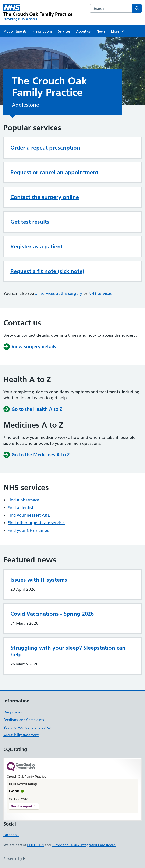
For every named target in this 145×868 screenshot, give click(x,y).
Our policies (13, 712)
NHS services (100, 293)
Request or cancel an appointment (54, 172)
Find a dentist (20, 508)
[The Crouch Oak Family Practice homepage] (38, 13)
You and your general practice (27, 727)
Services (64, 31)
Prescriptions (42, 31)
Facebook (11, 835)
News (101, 31)
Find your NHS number (29, 530)
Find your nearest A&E (29, 515)
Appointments (15, 31)
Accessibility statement (21, 735)
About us (83, 31)
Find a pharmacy (23, 500)
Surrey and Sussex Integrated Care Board (84, 845)
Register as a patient (37, 246)
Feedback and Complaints (24, 720)
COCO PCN (36, 845)
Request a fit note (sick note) (47, 271)
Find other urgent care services (36, 523)
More (118, 31)
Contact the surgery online (45, 197)
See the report (22, 806)
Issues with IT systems (39, 580)
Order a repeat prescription (45, 148)
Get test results (30, 222)
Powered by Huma (18, 859)
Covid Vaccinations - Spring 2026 (52, 614)
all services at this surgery (59, 293)
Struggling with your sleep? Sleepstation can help (68, 651)
